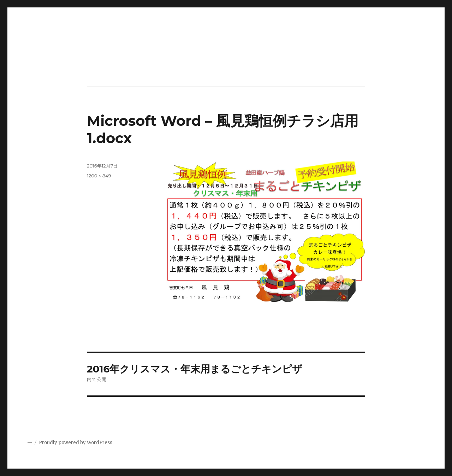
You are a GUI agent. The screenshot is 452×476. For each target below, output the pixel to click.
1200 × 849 (99, 176)
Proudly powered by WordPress (76, 443)
